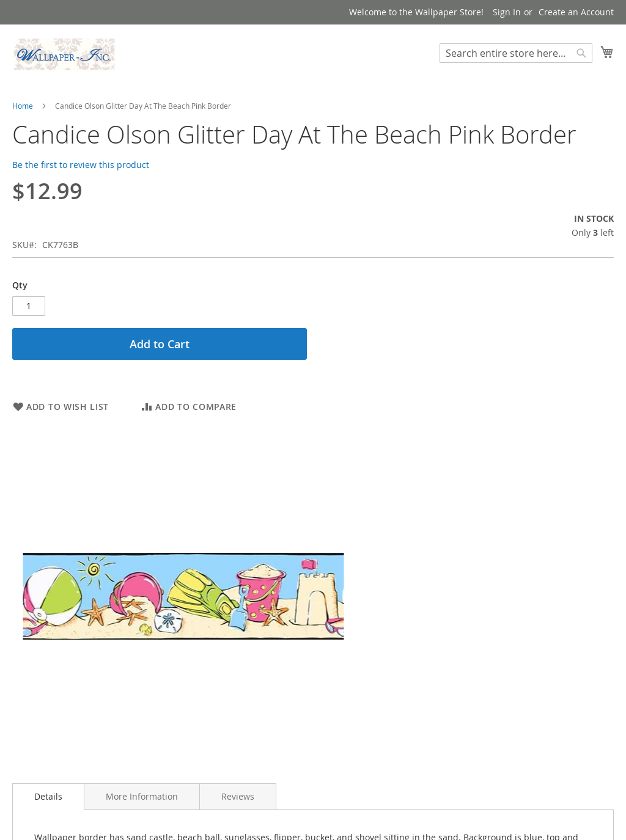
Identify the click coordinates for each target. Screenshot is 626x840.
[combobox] (516, 53)
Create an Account (576, 12)
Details (48, 796)
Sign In (507, 12)
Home (23, 106)
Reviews (238, 796)
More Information (142, 796)
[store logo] (64, 54)
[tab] (48, 797)
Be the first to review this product (81, 165)
